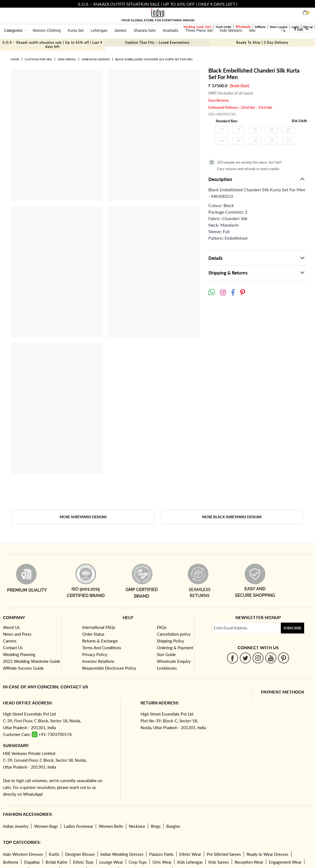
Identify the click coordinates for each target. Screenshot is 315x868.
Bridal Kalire (56, 862)
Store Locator (279, 27)
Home (15, 59)
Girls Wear (162, 862)
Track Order (223, 27)
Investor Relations (98, 661)
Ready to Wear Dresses (268, 854)
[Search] (283, 30)
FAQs (162, 627)
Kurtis (54, 854)
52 (272, 141)
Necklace (137, 826)
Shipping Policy (171, 641)
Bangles (173, 826)
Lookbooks (167, 668)
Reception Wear (249, 862)
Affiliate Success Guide (23, 668)
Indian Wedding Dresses (122, 854)
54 (288, 141)
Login (295, 27)
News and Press (17, 634)
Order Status (93, 634)
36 (222, 129)
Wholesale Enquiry (174, 661)
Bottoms (11, 862)
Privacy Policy (95, 654)
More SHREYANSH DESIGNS (83, 517)
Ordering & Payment (175, 648)
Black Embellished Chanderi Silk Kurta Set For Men (154, 59)
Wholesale (243, 27)
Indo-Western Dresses (23, 854)
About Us (11, 627)
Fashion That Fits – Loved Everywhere (157, 43)
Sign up (308, 27)
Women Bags (46, 826)
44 (288, 129)
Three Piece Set (199, 30)
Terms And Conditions (102, 648)
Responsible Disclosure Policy (109, 668)
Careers (10, 641)
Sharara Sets (145, 30)
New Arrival (67, 59)
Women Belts (111, 826)
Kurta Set (76, 30)
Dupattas (32, 862)
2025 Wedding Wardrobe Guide (32, 661)
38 (238, 129)
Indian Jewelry (16, 826)
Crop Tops (138, 862)
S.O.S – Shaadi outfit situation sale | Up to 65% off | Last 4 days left (52, 45)
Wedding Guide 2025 (197, 27)
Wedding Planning (19, 654)
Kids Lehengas (190, 862)
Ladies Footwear (78, 826)
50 (255, 141)
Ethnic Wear (190, 854)
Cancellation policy (174, 634)
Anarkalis (171, 30)
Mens (254, 30)
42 (272, 129)
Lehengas (99, 30)
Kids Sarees (219, 862)
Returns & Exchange (100, 641)
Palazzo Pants (161, 854)
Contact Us (13, 648)
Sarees (120, 30)
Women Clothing (47, 30)
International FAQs (99, 627)
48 (238, 141)
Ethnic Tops (83, 862)
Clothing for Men (38, 59)
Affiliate (260, 27)
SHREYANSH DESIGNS (96, 59)
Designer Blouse (80, 854)
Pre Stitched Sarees (224, 854)
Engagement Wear (285, 862)
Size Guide (299, 120)
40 (255, 129)
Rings (156, 826)
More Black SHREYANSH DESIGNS (232, 517)
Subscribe (292, 628)
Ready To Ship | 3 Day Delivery (262, 43)
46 (222, 141)
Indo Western (231, 30)
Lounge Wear (111, 862)
